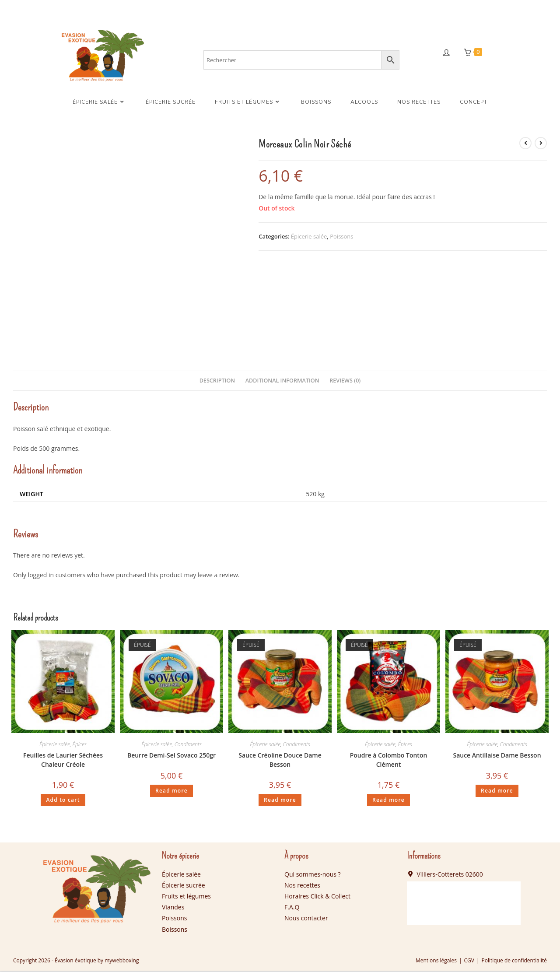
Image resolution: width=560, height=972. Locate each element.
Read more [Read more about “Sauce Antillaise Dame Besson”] (497, 792)
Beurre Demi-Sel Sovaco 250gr (171, 757)
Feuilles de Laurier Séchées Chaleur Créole (63, 761)
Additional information (282, 382)
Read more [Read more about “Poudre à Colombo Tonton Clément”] (388, 802)
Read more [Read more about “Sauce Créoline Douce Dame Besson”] (280, 802)
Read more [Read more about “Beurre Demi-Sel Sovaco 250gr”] (171, 792)
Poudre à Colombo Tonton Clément (389, 761)
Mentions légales (436, 962)
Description (217, 382)
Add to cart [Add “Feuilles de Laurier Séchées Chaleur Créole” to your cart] (63, 802)
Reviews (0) (345, 382)
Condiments (188, 746)
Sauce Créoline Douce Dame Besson (280, 761)
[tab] (217, 382)
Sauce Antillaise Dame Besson (497, 757)
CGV (469, 962)
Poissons (341, 238)
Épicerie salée (309, 238)
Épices (80, 746)
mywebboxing (122, 962)
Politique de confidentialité (514, 962)
